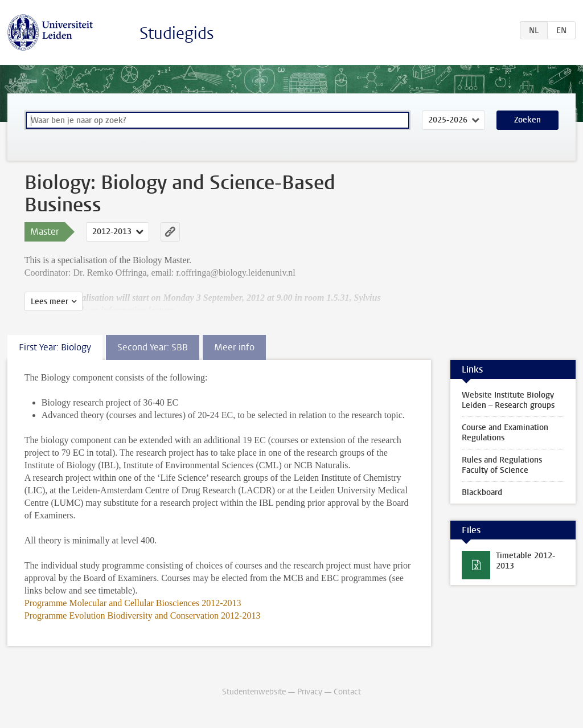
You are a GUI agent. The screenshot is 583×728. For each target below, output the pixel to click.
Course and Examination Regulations (505, 433)
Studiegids (177, 33)
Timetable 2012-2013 (525, 561)
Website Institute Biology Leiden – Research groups (508, 400)
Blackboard (482, 492)
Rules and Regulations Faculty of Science (502, 465)
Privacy (310, 692)
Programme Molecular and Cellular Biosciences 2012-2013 (133, 603)
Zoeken (527, 120)
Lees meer (50, 302)
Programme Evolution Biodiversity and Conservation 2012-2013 (143, 615)
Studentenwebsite (254, 692)
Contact (347, 692)
